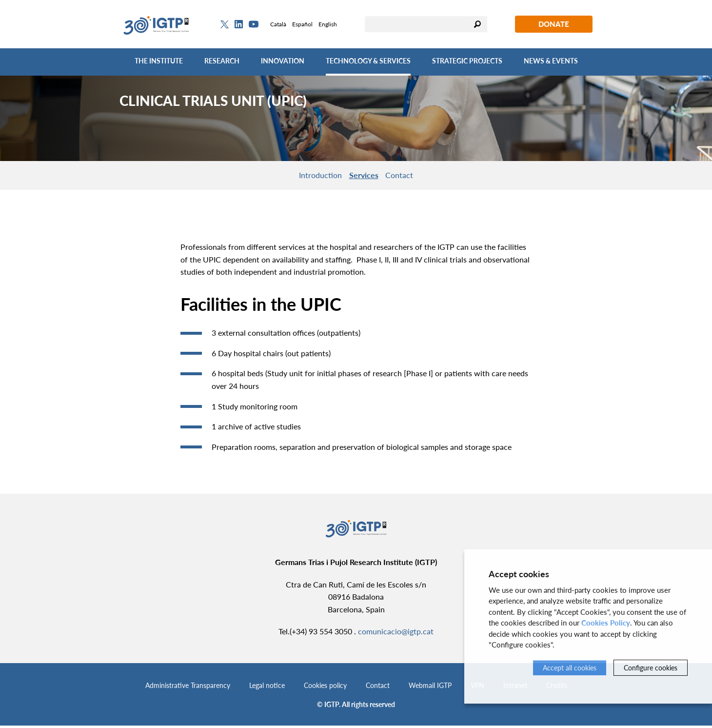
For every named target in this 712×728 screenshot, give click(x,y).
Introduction (313, 176)
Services (364, 176)
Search (477, 24)
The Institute (159, 61)
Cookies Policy (606, 623)
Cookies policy (325, 688)
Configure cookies (651, 668)
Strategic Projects (467, 61)
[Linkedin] (239, 24)
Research (222, 61)
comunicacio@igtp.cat (396, 634)
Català (278, 24)
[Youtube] (254, 24)
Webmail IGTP (430, 688)
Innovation (283, 61)
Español (302, 24)
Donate (554, 24)
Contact (407, 176)
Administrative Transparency (188, 688)
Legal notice (267, 688)
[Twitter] (225, 24)
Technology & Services (368, 61)
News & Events (551, 61)
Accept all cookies (570, 668)
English (328, 24)
